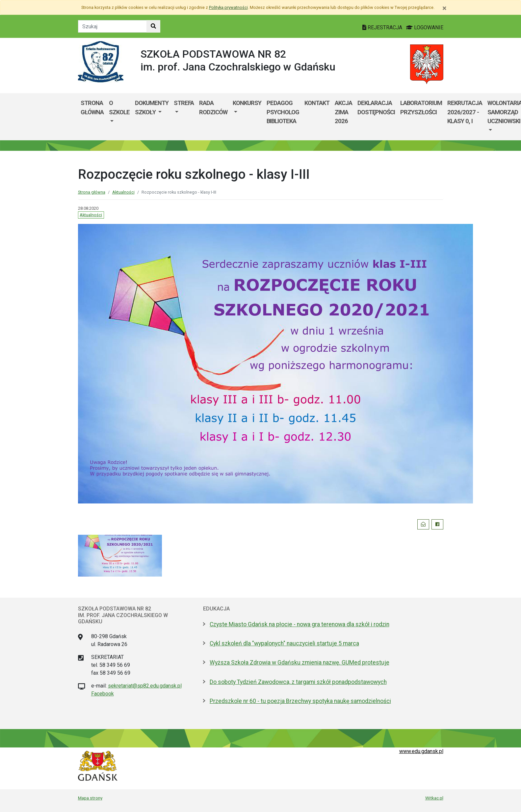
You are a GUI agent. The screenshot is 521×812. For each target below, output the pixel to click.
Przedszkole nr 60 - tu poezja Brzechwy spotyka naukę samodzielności (300, 701)
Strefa (184, 103)
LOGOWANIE (425, 27)
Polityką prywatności (228, 7)
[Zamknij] (444, 8)
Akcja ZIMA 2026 (343, 112)
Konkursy (247, 103)
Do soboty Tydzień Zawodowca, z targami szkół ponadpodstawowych (298, 682)
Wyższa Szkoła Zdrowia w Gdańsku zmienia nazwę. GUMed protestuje (300, 663)
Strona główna (92, 108)
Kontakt (317, 103)
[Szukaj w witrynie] (153, 26)
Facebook (103, 694)
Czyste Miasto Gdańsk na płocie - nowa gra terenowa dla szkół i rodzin (300, 624)
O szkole (119, 108)
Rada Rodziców (213, 108)
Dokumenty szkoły (152, 108)
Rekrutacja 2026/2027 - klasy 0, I (465, 112)
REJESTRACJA (383, 27)
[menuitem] (119, 117)
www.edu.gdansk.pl (421, 751)
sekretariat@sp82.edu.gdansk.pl (145, 686)
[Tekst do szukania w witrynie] (112, 26)
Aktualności (123, 192)
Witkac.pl (434, 798)
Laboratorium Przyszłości (421, 108)
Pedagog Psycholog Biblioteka (283, 112)
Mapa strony (90, 798)
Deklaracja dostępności (376, 108)
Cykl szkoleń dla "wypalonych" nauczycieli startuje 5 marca (284, 643)
